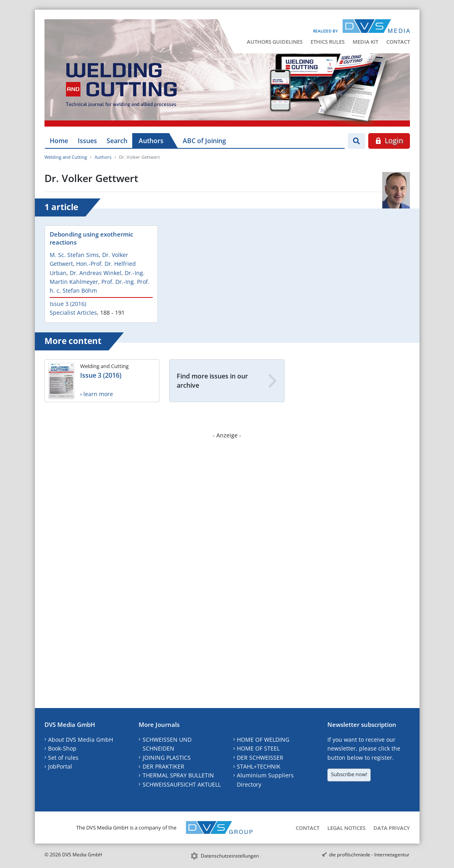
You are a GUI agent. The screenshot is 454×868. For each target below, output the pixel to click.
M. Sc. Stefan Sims (74, 255)
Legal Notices (346, 828)
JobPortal (60, 766)
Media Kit (365, 42)
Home (59, 141)
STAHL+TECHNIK (259, 766)
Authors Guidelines (275, 42)
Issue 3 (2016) (68, 304)
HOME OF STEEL (258, 748)
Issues (87, 141)
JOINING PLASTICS (167, 758)
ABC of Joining (204, 141)
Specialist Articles (73, 313)
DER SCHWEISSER (260, 758)
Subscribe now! (349, 774)
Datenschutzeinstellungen (230, 856)
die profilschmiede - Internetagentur (369, 855)
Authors (151, 141)
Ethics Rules (328, 42)
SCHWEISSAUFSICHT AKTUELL (182, 784)
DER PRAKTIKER (163, 766)
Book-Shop (62, 748)
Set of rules (63, 758)
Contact (398, 42)
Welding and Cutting (66, 157)
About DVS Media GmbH (81, 740)
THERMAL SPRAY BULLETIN (178, 775)
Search (117, 141)
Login (389, 140)
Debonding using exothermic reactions (91, 238)
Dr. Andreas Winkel (96, 273)
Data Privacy (392, 828)
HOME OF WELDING (263, 740)
